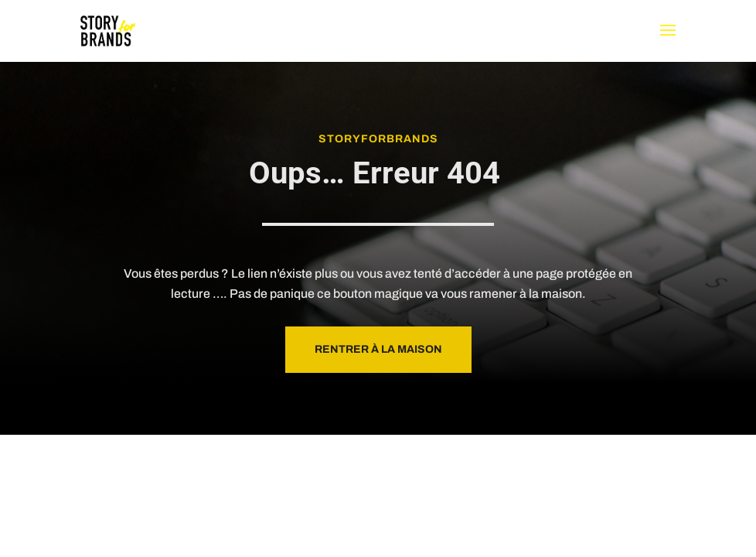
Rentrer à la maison (378, 349)
